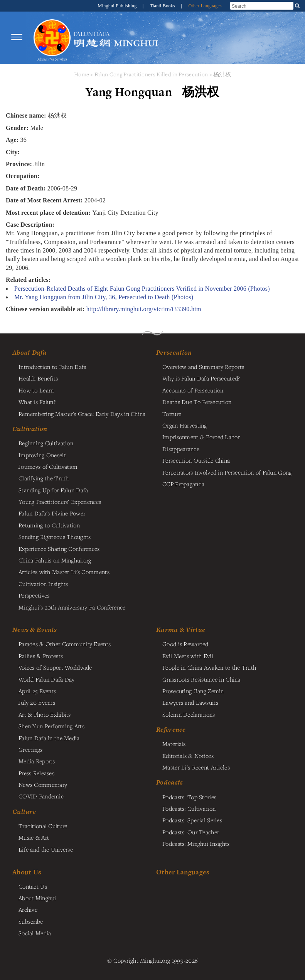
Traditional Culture (43, 826)
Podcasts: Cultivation (189, 808)
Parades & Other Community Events (65, 644)
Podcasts (169, 782)
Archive (28, 909)
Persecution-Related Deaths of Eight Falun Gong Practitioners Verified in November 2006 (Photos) (142, 289)
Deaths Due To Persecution (197, 402)
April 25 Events (37, 691)
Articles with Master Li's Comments (64, 572)
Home (82, 74)
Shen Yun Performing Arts (51, 726)
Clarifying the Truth (44, 478)
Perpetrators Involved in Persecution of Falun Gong (227, 472)
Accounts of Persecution (193, 390)
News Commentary (43, 785)
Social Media (35, 933)
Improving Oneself (42, 455)
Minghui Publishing (118, 6)
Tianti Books (163, 6)
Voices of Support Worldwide (55, 667)
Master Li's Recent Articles (196, 767)
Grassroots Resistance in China (201, 679)
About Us (27, 872)
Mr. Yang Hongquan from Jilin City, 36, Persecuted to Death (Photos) (104, 297)
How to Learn (36, 390)
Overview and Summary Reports (203, 367)
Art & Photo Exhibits (45, 714)
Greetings (31, 749)
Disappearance (181, 449)
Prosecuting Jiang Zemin (193, 691)
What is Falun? (37, 402)
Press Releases (36, 773)
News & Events (35, 630)
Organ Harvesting (185, 425)
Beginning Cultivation (46, 443)
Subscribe (31, 921)
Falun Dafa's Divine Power (52, 513)
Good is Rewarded (185, 644)
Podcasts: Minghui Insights (196, 844)
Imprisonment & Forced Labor (201, 437)
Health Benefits (38, 378)
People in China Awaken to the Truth (209, 667)
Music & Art (34, 837)
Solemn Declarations (189, 714)
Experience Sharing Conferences (59, 549)
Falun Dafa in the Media (49, 738)
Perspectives (34, 595)
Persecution (174, 352)
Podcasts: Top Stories (189, 797)
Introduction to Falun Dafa (53, 367)
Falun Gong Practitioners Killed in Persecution (152, 74)
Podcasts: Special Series (192, 820)
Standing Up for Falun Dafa (53, 490)
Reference (171, 729)
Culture (24, 812)
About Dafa (29, 352)
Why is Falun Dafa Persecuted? (201, 378)
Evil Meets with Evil (188, 656)
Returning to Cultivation (49, 525)
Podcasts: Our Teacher (191, 832)
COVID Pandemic (41, 796)
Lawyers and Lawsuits (190, 702)
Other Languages (205, 6)
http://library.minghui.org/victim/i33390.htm (144, 309)
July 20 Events (37, 702)
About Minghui (37, 898)
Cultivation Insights (43, 584)
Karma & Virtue (181, 630)
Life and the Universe (46, 849)
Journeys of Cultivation (48, 466)
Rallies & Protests (41, 656)
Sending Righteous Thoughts (55, 537)
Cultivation (30, 429)
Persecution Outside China (196, 460)
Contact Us (33, 886)
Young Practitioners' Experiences (60, 502)
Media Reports (37, 761)
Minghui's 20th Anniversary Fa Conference (72, 607)
